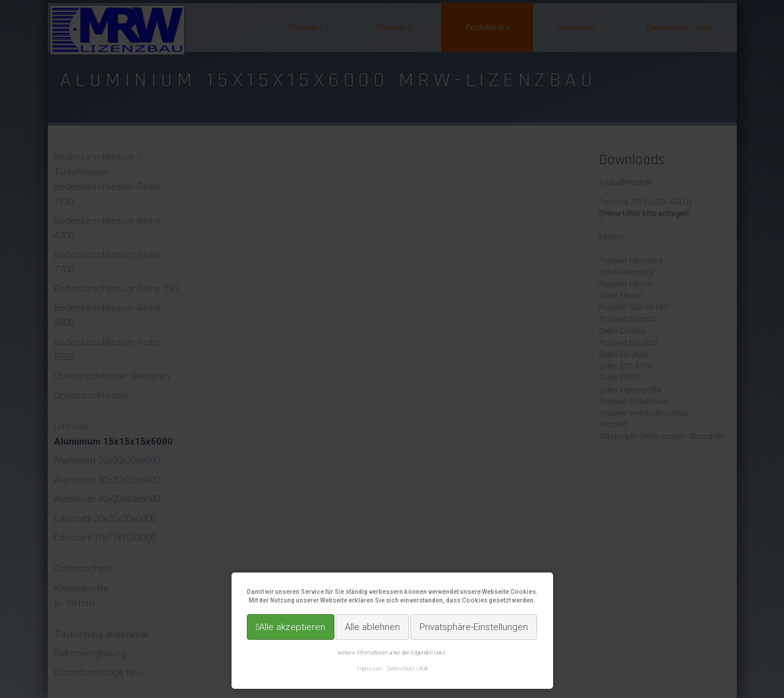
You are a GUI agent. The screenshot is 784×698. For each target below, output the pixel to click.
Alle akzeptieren (292, 627)
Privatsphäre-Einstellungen (474, 627)
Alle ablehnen (372, 627)
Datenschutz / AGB (407, 669)
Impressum (369, 669)
